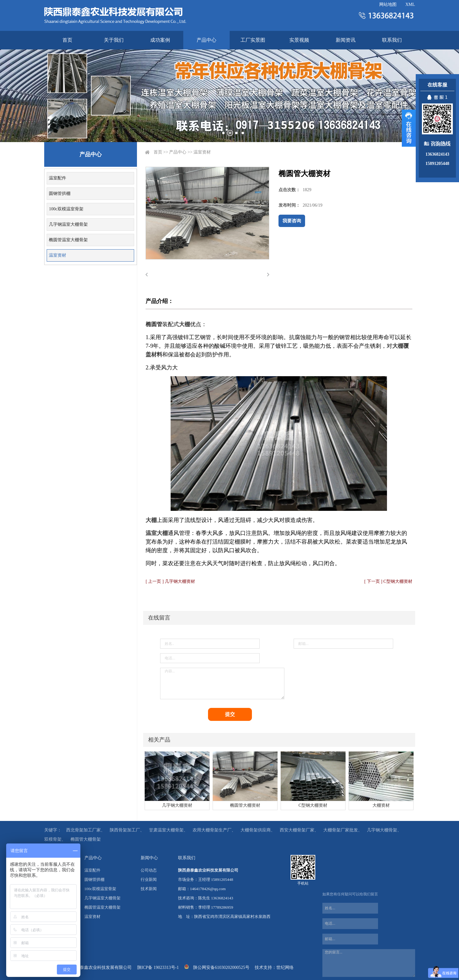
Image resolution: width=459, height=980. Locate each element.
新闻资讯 (346, 40)
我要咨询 (292, 221)
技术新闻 (149, 889)
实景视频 (299, 40)
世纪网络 (285, 967)
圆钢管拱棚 (60, 193)
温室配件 (57, 178)
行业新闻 (149, 879)
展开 (409, 128)
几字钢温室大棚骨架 (68, 224)
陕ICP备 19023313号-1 (158, 967)
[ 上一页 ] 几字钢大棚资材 (170, 581)
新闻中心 (149, 858)
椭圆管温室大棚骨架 (68, 240)
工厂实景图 (253, 40)
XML (410, 4)
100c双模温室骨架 (66, 209)
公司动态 (149, 870)
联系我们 (392, 40)
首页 (67, 40)
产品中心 (206, 40)
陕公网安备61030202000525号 (221, 967)
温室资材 (57, 255)
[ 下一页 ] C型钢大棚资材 (388, 581)
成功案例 (160, 40)
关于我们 (114, 40)
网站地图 (388, 4)
